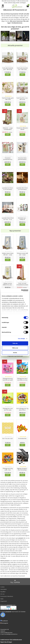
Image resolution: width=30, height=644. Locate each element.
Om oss (2, 594)
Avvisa (15, 352)
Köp (8, 74)
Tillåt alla (15, 343)
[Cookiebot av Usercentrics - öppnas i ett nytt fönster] (21, 290)
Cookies (2, 587)
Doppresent (4, 601)
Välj (22, 475)
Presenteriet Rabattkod (7, 596)
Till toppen (15, 581)
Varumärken (4, 589)
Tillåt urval (15, 348)
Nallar (2, 599)
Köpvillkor (3, 592)
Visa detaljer (21, 339)
